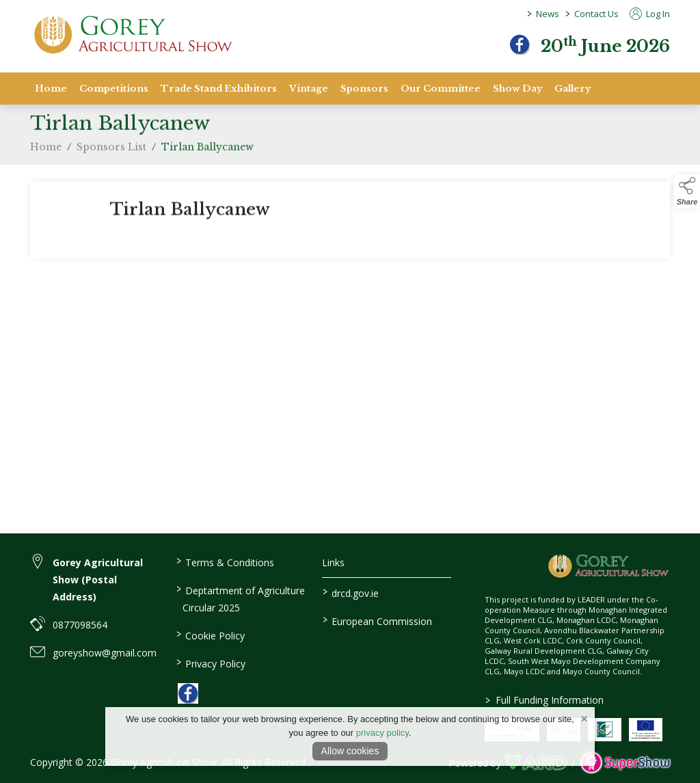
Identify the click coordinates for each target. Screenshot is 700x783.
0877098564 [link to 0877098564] (80, 625)
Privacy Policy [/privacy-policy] (211, 663)
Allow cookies (350, 751)
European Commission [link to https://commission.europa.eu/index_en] (377, 620)
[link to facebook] (188, 693)
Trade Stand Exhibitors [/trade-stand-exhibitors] (219, 89)
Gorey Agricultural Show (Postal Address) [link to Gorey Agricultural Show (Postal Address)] (98, 580)
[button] (687, 191)
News (548, 14)
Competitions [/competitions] (114, 89)
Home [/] (51, 89)
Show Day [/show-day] (517, 89)
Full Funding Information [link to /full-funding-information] (544, 700)
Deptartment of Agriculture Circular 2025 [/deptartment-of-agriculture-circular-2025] (241, 598)
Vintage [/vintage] (309, 89)
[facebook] (520, 44)
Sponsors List (111, 150)
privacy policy (382, 733)
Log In (650, 14)
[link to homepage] (133, 35)
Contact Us (596, 14)
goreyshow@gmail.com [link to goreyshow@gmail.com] (105, 653)
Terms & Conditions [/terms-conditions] (225, 561)
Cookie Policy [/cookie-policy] (211, 635)
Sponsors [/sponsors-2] (364, 89)
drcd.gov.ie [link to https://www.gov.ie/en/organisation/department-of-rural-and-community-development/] (350, 592)
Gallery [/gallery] (573, 89)
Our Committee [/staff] (441, 89)
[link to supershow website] (625, 763)
